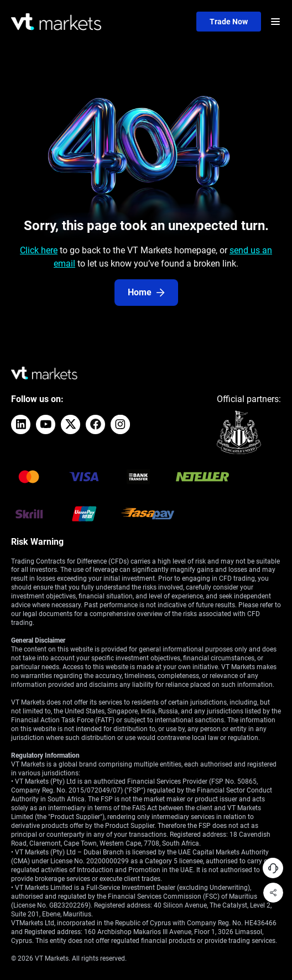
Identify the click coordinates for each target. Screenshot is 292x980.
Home (146, 292)
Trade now (229, 22)
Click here (39, 250)
